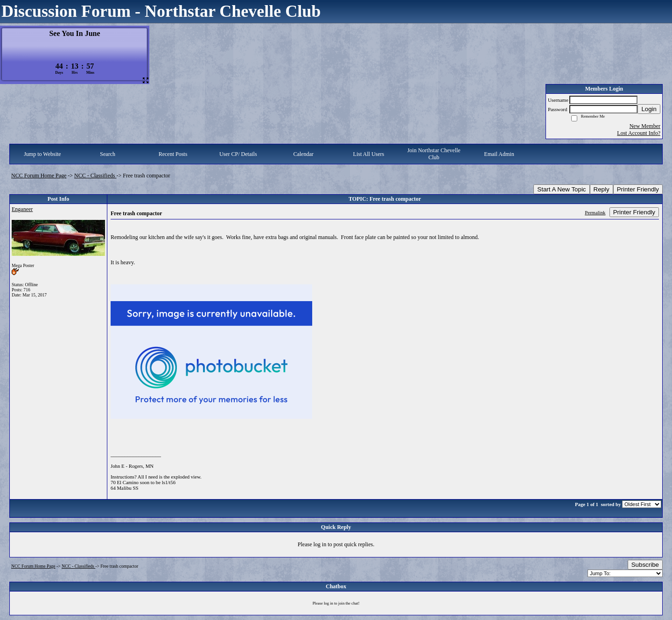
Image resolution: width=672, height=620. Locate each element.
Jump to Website (42, 154)
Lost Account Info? (639, 133)
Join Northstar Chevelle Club (434, 154)
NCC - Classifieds (95, 176)
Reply (602, 189)
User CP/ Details (238, 154)
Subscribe (645, 565)
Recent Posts (173, 154)
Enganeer (22, 209)
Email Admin (499, 154)
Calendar (303, 154)
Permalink (595, 212)
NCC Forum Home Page (39, 176)
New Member (645, 126)
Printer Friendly (638, 189)
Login (649, 109)
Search (108, 154)
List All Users (369, 154)
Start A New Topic (561, 189)
